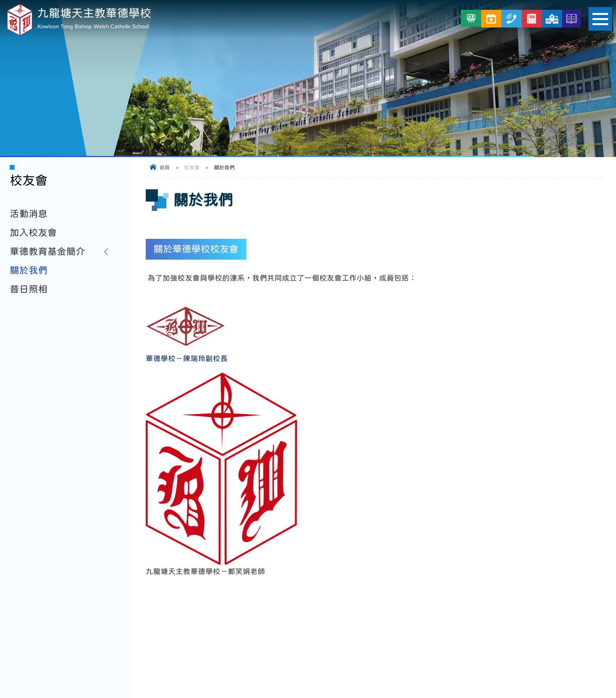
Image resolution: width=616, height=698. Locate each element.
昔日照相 (29, 289)
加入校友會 (33, 233)
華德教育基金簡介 (48, 251)
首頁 (165, 168)
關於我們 (29, 270)
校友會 (192, 168)
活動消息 (29, 214)
